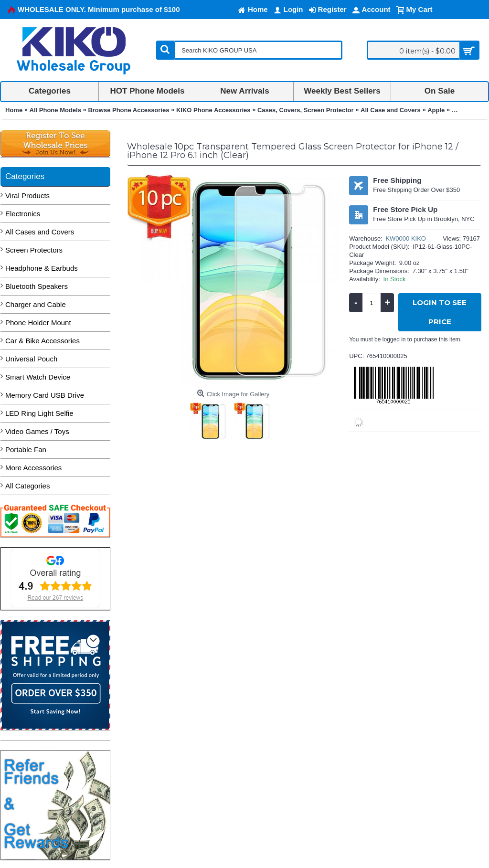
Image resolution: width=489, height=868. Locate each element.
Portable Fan (26, 450)
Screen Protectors (34, 250)
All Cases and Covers (40, 232)
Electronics (23, 214)
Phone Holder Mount (38, 323)
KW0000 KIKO (406, 238)
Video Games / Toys (37, 431)
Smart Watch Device (38, 377)
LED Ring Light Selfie (39, 413)
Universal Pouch (31, 359)
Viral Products (27, 196)
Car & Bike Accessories (43, 341)
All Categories (27, 486)
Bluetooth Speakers (37, 286)
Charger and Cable (36, 304)
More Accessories (33, 468)
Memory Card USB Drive (45, 395)
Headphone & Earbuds (42, 268)
